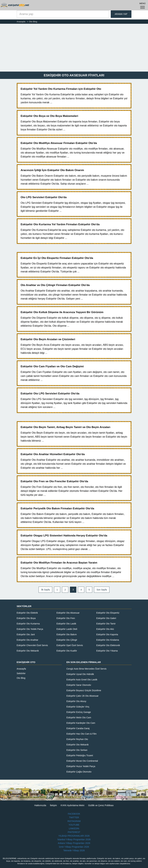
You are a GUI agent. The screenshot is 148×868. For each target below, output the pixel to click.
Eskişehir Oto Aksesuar (68, 613)
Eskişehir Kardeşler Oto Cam (81, 723)
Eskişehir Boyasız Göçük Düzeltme (84, 690)
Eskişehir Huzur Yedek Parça (81, 766)
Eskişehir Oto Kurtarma (28, 624)
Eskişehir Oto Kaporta (107, 634)
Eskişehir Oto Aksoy (76, 701)
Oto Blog (21, 678)
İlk (45, 590)
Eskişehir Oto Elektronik (108, 645)
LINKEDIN (74, 828)
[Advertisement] (74, 48)
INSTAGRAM (74, 821)
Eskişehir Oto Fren (66, 618)
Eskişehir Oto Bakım (67, 634)
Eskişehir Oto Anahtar (27, 640)
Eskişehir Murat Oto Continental (82, 761)
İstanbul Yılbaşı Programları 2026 (74, 839)
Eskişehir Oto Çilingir (67, 640)
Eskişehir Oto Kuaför (67, 651)
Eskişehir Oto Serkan (77, 750)
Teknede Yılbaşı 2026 (74, 850)
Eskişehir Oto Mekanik (28, 651)
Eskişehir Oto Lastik (66, 624)
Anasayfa (21, 669)
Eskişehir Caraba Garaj (78, 728)
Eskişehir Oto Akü (105, 629)
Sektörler (21, 673)
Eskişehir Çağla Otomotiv (79, 772)
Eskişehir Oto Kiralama (108, 640)
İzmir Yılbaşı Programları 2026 (74, 847)
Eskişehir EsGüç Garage (79, 712)
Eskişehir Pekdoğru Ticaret (80, 755)
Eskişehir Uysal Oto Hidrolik (80, 674)
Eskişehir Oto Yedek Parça (30, 629)
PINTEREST (74, 832)
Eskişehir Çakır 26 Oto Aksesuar (83, 696)
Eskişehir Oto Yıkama (107, 651)
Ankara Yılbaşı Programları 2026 (74, 843)
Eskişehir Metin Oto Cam (79, 718)
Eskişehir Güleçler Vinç (78, 707)
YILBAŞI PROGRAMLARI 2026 (74, 836)
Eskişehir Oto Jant (26, 634)
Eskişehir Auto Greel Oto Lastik (82, 680)
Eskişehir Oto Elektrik (27, 613)
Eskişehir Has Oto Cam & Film (81, 734)
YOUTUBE (74, 825)
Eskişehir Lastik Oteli (67, 629)
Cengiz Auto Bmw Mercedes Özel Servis (86, 669)
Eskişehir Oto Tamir (106, 624)
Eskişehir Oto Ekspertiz (108, 613)
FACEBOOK (74, 814)
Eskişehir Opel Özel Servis (70, 645)
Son (102, 590)
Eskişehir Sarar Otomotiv (79, 685)
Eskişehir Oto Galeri (106, 618)
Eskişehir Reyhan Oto (77, 739)
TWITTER (74, 817)
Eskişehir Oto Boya (26, 618)
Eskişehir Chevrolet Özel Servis (32, 645)
